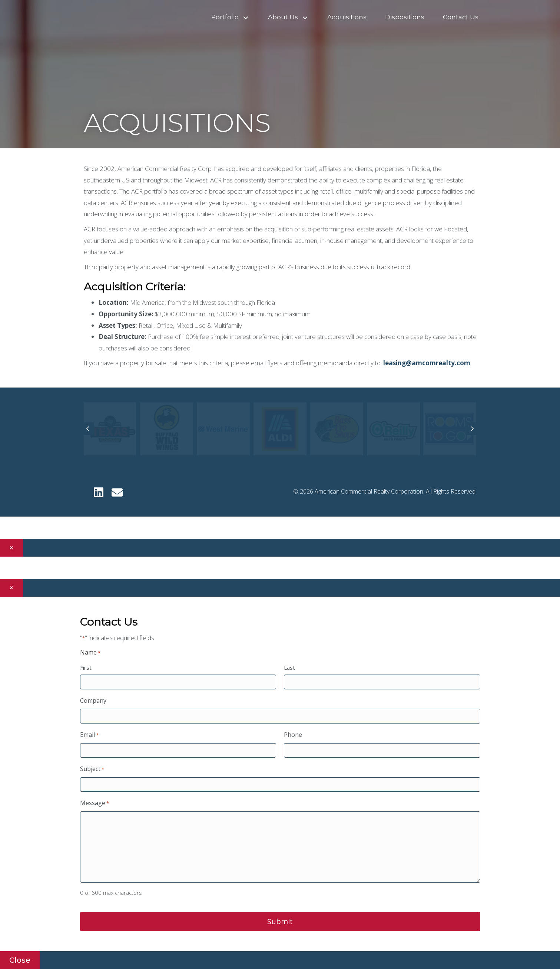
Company (93, 701)
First (86, 668)
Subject (92, 769)
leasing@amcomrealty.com (427, 363)
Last (289, 668)
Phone (293, 735)
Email (89, 735)
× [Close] (11, 548)
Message (95, 803)
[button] (246, 18)
